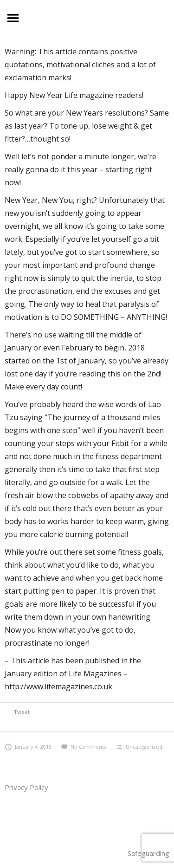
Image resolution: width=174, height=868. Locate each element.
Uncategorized (144, 747)
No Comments (84, 747)
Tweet (22, 712)
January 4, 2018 (28, 747)
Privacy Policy (26, 787)
